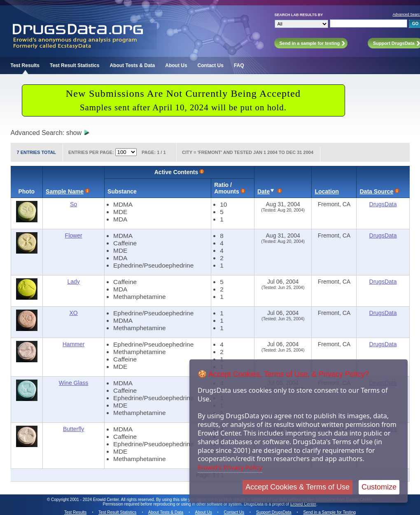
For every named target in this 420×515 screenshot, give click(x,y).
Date (264, 191)
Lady (73, 282)
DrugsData (383, 204)
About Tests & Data (132, 65)
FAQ (239, 65)
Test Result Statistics (75, 65)
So (73, 204)
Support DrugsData (274, 512)
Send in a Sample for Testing (329, 512)
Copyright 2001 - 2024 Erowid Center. (85, 500)
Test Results (25, 65)
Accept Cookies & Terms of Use (297, 487)
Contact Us (211, 65)
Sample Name (65, 191)
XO (73, 313)
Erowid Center (303, 504)
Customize (379, 487)
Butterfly (73, 429)
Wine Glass (74, 383)
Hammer (74, 344)
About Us (176, 65)
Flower (74, 235)
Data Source (376, 191)
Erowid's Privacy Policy (230, 467)
